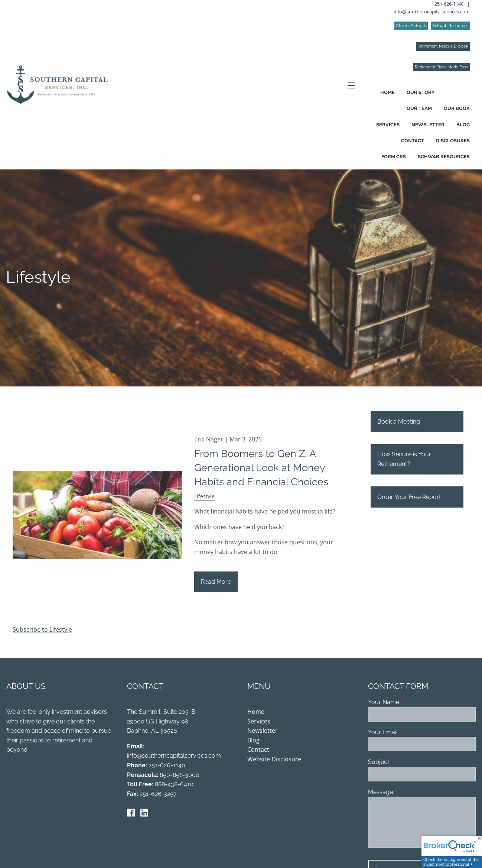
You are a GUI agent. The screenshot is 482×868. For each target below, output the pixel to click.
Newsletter (428, 125)
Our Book (457, 108)
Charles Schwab (411, 26)
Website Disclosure (274, 759)
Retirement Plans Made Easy (442, 67)
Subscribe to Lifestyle (42, 630)
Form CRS (394, 157)
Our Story (421, 92)
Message (409, 792)
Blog (463, 125)
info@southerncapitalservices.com (432, 12)
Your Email (411, 733)
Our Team (419, 108)
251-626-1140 (449, 4)
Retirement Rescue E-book (443, 46)
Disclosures (453, 141)
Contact (413, 141)
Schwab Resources (450, 26)
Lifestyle (204, 497)
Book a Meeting (399, 422)
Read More (216, 582)
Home (387, 92)
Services (388, 125)
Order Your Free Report (409, 497)
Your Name (412, 702)
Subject (407, 763)
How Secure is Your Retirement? (404, 460)
